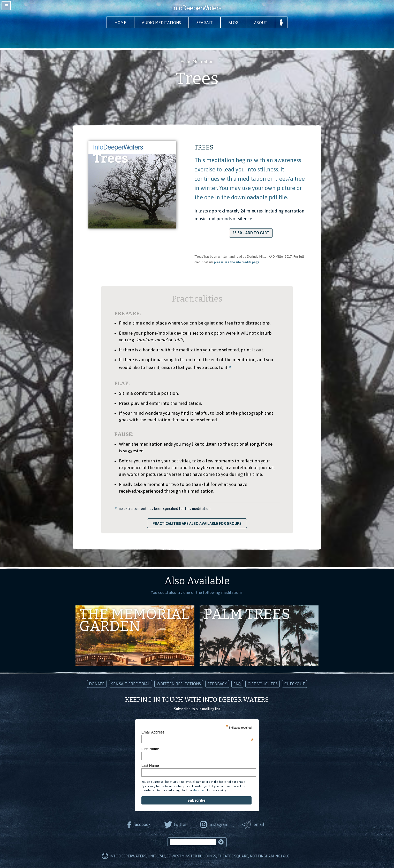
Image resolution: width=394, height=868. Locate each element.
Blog (234, 23)
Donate (97, 684)
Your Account (282, 22)
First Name (150, 749)
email (259, 824)
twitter (180, 824)
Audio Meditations (161, 23)
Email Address (198, 732)
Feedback (217, 684)
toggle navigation (6, 6)
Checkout (295, 684)
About (262, 23)
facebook (142, 824)
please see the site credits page (237, 262)
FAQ (237, 684)
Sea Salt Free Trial (130, 684)
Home (119, 23)
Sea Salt (205, 23)
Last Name (150, 766)
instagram (219, 824)
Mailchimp (199, 790)
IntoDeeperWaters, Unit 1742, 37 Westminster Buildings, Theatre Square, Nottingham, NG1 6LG (199, 856)
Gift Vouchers (263, 684)
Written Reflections (179, 684)
